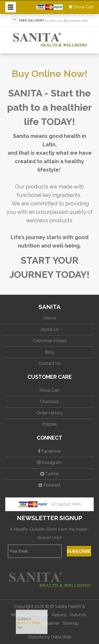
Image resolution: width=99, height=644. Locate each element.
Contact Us (49, 363)
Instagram (49, 463)
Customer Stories (50, 341)
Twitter (50, 474)
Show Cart (81, 7)
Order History (49, 413)
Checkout (49, 402)
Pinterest (49, 485)
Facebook (49, 451)
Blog (49, 352)
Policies (50, 424)
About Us (49, 329)
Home (50, 318)
